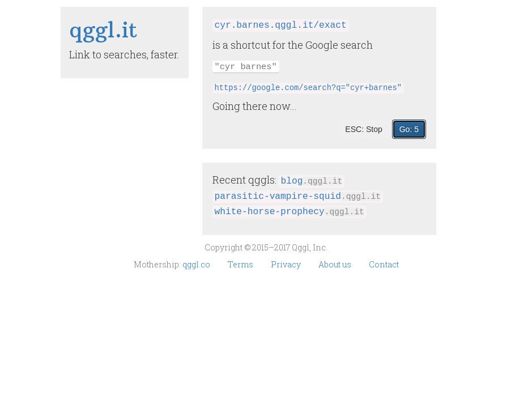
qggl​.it (103, 30)
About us (336, 264)
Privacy (287, 264)
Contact (384, 264)
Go (409, 129)
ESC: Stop (363, 129)
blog (312, 181)
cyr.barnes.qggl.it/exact (281, 25)
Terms (241, 264)
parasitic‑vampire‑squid (298, 197)
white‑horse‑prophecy (290, 212)
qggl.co (197, 264)
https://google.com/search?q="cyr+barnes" (308, 88)
